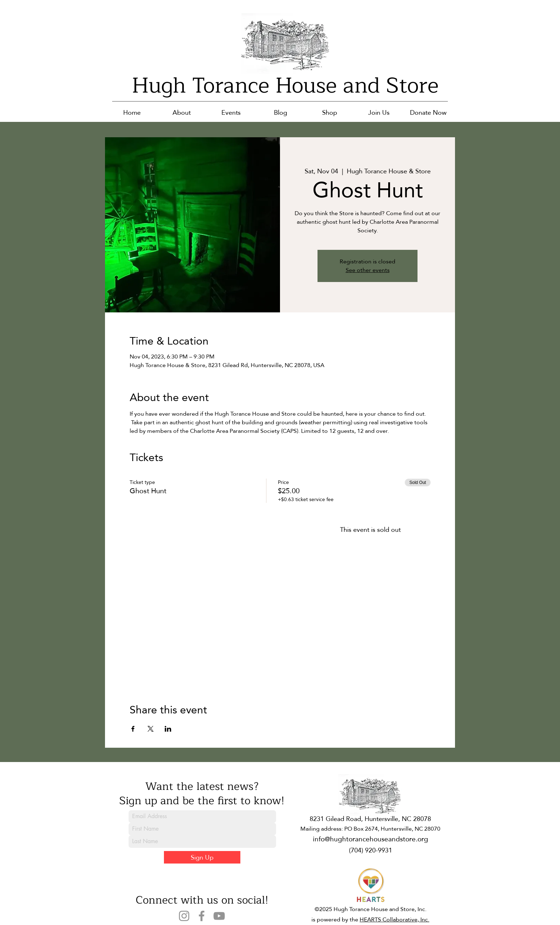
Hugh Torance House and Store (285, 86)
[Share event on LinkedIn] (168, 729)
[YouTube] (219, 916)
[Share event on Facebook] (133, 729)
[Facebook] (202, 916)
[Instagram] (184, 916)
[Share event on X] (151, 729)
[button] (182, 112)
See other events (368, 270)
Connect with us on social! (202, 900)
